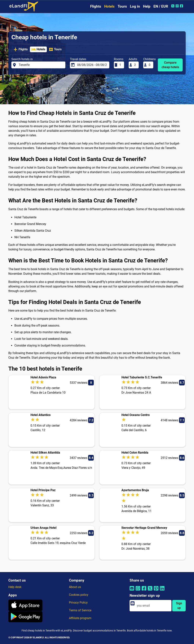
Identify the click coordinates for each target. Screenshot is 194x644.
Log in (135, 6)
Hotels (109, 6)
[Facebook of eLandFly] (182, 6)
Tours (122, 6)
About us (75, 587)
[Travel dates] (92, 65)
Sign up (179, 606)
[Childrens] (150, 65)
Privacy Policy (78, 603)
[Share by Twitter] (150, 591)
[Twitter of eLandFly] (173, 6)
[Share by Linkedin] (162, 591)
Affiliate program (80, 618)
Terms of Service (80, 610)
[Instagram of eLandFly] (178, 6)
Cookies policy (79, 595)
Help (147, 6)
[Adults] (135, 65)
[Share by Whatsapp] (138, 591)
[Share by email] (132, 591)
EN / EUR (161, 6)
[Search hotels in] (41, 65)
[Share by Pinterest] (156, 591)
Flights (96, 6)
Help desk (15, 587)
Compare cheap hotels (170, 65)
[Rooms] (120, 65)
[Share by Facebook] (144, 591)
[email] (153, 606)
